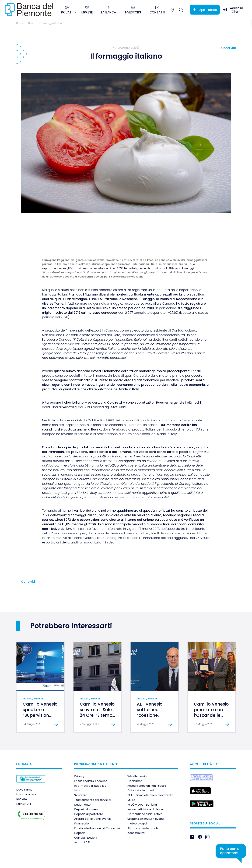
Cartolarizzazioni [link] (86, 818)
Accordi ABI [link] (82, 823)
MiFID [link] (131, 781)
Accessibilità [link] (136, 814)
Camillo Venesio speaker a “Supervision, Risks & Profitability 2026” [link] (40, 699)
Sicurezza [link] (81, 776)
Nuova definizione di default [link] (146, 790)
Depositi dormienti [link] (87, 790)
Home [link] (20, 23)
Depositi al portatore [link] (89, 795)
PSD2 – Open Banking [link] (142, 785)
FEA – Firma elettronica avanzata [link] (150, 776)
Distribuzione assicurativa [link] (145, 795)
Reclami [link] (22, 780)
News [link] (31, 23)
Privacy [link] (79, 757)
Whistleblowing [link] (138, 757)
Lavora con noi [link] (26, 775)
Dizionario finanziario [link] (141, 771)
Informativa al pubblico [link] (90, 766)
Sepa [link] (78, 771)
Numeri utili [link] (24, 785)
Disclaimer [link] (135, 762)
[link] (29, 10)
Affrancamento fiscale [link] (143, 809)
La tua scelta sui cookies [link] (91, 762)
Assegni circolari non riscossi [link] (147, 766)
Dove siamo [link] (24, 770)
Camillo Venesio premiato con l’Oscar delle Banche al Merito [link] (211, 696)
